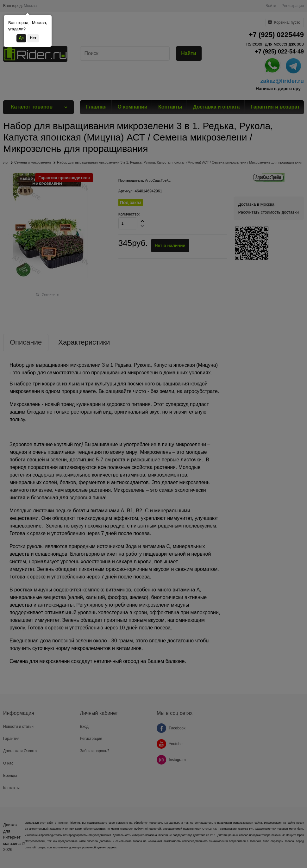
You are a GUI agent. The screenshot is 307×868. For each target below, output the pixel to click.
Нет (33, 38)
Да (21, 38)
